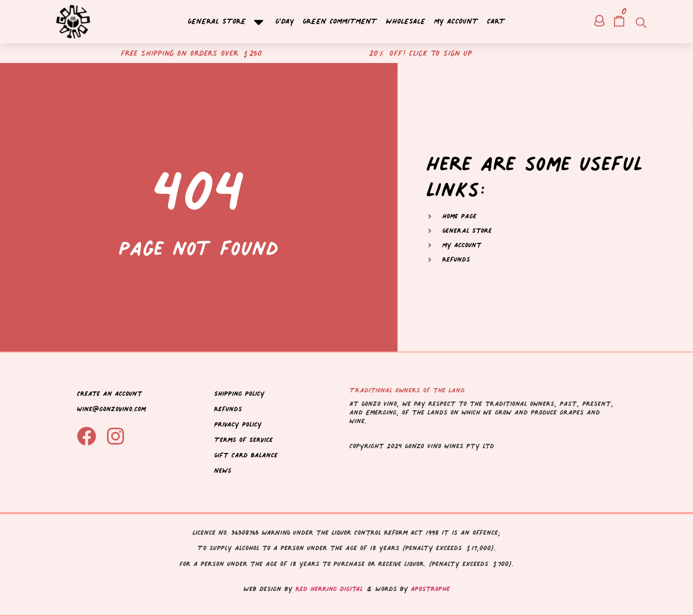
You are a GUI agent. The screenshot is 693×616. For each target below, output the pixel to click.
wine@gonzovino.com (111, 409)
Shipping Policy (239, 394)
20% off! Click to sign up (421, 53)
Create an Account (110, 394)
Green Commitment (340, 22)
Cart (496, 22)
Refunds (228, 409)
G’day (285, 22)
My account (456, 22)
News (223, 471)
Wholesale (406, 22)
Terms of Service (244, 440)
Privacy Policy (238, 424)
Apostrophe (430, 589)
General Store (227, 22)
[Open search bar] (640, 22)
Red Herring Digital (329, 589)
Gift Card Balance (246, 455)
